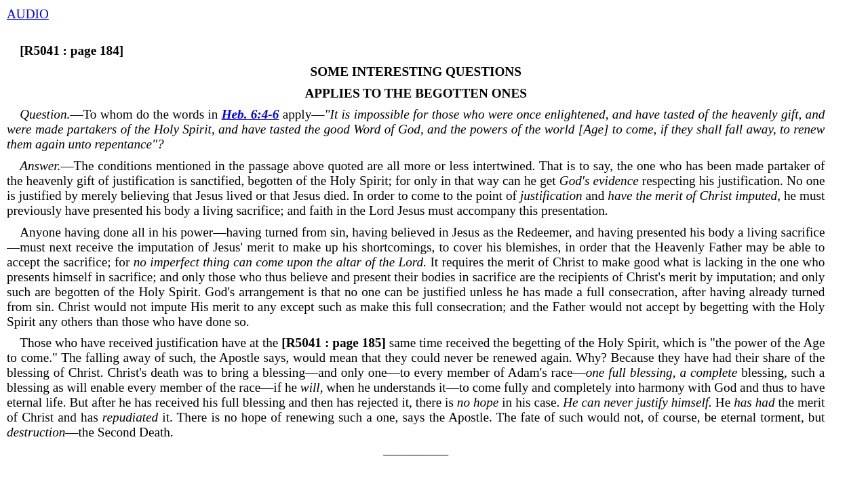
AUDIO (28, 14)
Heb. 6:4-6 (251, 114)
